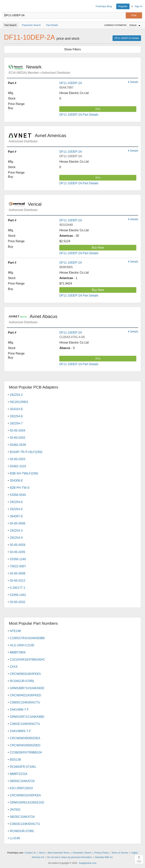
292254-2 (16, 395)
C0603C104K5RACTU (25, 724)
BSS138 (15, 760)
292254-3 (16, 531)
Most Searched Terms (59, 853)
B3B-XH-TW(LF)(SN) (24, 473)
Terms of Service (120, 853)
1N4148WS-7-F (20, 731)
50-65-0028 (18, 545)
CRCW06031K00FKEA (25, 795)
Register (123, 6)
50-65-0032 (18, 602)
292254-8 (16, 416)
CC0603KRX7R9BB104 (26, 752)
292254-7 (16, 423)
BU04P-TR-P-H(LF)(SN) (26, 452)
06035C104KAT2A (22, 817)
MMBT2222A (19, 774)
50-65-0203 (18, 459)
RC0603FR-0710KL (23, 767)
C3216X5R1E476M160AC (27, 660)
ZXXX (14, 667)
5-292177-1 (18, 588)
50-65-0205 (18, 552)
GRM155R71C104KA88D (27, 717)
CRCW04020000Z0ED (25, 745)
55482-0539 (18, 445)
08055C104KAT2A (22, 781)
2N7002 (15, 810)
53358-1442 (18, 595)
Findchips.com (6, 6)
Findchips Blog (104, 6)
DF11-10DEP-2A (71, 83)
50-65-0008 (18, 573)
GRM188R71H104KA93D (27, 688)
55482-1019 (18, 466)
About (42, 853)
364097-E (16, 516)
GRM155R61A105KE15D (27, 802)
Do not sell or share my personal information (69, 857)
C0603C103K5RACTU (25, 824)
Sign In (139, 6)
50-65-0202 (18, 438)
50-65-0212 (18, 581)
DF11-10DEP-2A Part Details (79, 115)
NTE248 (15, 631)
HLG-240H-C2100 (22, 645)
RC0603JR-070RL (22, 831)
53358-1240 (18, 559)
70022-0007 (18, 566)
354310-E (16, 409)
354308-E (16, 481)
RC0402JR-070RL (22, 681)
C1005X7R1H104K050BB (27, 638)
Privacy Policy (101, 853)
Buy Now (98, 248)
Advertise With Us (104, 857)
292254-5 (16, 509)
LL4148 (15, 838)
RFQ (98, 109)
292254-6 (16, 502)
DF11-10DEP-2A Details (127, 38)
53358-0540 (18, 495)
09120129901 (19, 402)
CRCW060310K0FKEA (25, 674)
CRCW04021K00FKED (25, 695)
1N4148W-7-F (19, 710)
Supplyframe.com (88, 863)
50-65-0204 (18, 431)
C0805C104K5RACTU (25, 702)
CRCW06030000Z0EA (25, 738)
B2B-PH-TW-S (20, 488)
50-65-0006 (18, 523)
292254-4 (16, 538)
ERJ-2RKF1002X (21, 788)
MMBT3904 (18, 652)
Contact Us (30, 853)
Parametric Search (82, 853)
